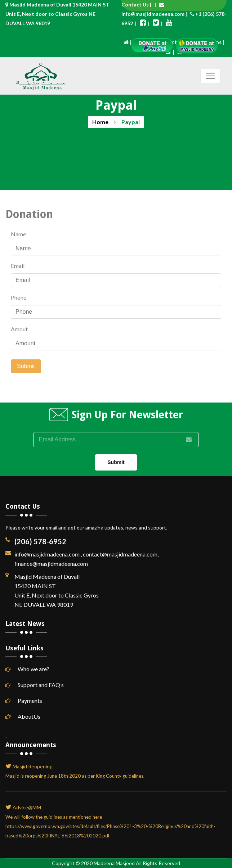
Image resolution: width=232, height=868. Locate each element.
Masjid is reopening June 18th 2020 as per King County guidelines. (75, 776)
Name (18, 234)
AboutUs (23, 716)
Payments (24, 701)
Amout (19, 329)
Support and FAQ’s (35, 685)
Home (100, 122)
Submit (26, 366)
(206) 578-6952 (40, 541)
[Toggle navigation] (210, 76)
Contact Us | (138, 4)
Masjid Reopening (33, 766)
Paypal (131, 122)
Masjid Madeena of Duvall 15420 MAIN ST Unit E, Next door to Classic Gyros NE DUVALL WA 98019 (57, 14)
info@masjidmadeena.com (153, 14)
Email (18, 266)
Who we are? (27, 669)
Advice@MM (27, 807)
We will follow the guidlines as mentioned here (54, 817)
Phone (19, 297)
